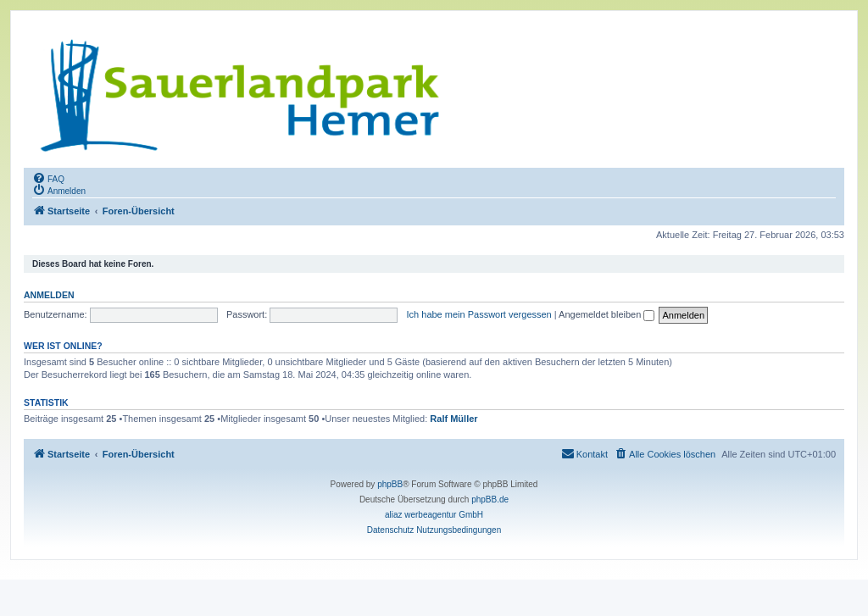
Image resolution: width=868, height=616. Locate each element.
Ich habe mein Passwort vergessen (479, 314)
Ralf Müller (453, 419)
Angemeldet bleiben (606, 314)
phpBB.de (490, 499)
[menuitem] (48, 178)
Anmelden (49, 295)
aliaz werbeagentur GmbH (434, 515)
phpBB (390, 484)
